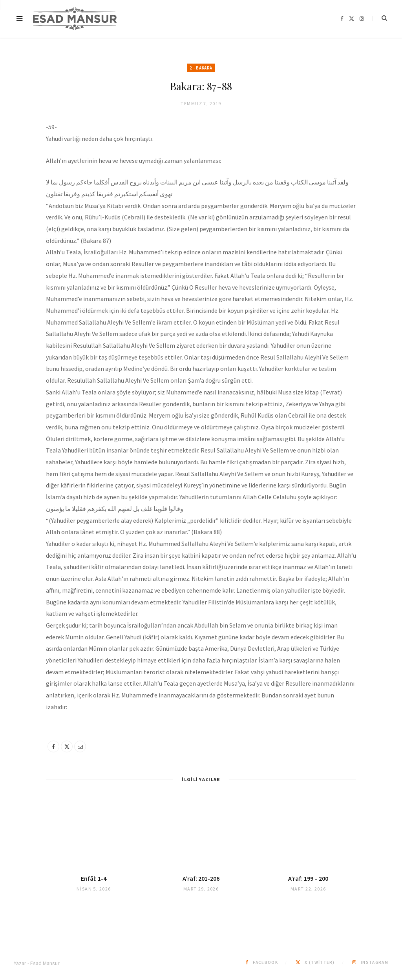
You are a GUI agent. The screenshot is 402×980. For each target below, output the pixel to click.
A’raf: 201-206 (201, 878)
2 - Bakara (201, 68)
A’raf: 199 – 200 (308, 878)
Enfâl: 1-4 (94, 878)
